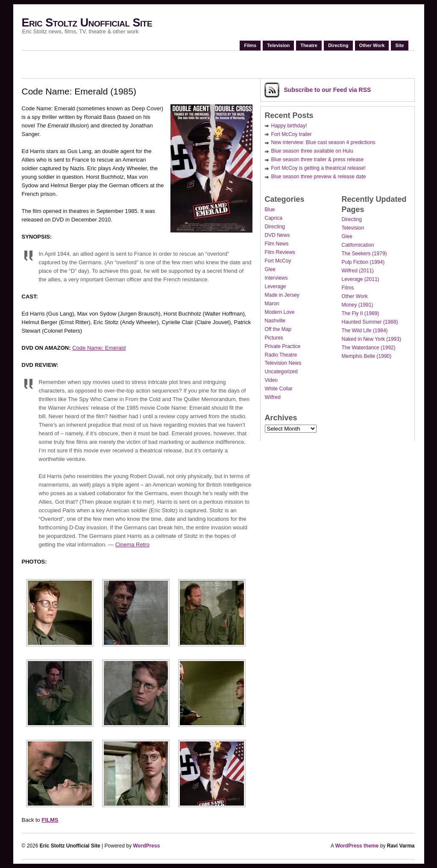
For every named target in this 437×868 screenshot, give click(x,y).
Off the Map (278, 329)
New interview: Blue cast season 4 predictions (323, 142)
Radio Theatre (281, 355)
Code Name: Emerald (99, 348)
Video (271, 380)
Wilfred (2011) (358, 271)
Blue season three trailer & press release (318, 159)
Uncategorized (281, 372)
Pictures (274, 338)
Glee (270, 269)
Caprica (274, 218)
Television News (283, 363)
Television (278, 45)
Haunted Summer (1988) (370, 322)
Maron (272, 304)
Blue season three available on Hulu (312, 151)
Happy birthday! (289, 126)
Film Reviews (280, 252)
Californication (358, 245)
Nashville (275, 321)
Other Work (372, 45)
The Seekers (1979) (364, 254)
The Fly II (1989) (361, 313)
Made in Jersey (282, 295)
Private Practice (283, 346)
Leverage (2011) (361, 279)
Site (399, 45)
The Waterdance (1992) (369, 348)
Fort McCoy (278, 261)
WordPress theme (357, 846)
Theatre (309, 45)
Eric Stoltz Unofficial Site (87, 23)
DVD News (277, 235)
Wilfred (273, 397)
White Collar (279, 389)
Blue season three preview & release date (319, 177)
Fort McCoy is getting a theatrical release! (318, 168)
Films (250, 45)
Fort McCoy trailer (292, 134)
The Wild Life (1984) (365, 331)
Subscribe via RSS (328, 90)
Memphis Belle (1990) (367, 356)
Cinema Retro (132, 545)
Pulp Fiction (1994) (363, 262)
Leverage (276, 286)
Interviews (276, 278)
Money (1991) (358, 305)
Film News (277, 244)
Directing (338, 45)
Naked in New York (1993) (371, 339)
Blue (270, 210)
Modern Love (280, 312)
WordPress (146, 846)
